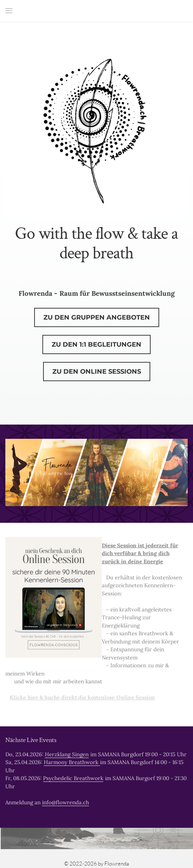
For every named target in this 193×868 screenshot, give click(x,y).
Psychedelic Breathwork (73, 778)
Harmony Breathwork (72, 762)
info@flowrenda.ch (66, 802)
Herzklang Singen (67, 754)
